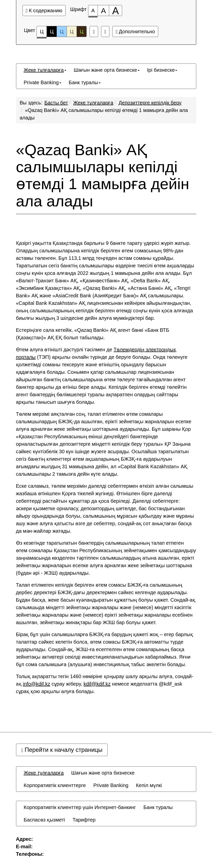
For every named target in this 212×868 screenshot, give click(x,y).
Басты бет (56, 103)
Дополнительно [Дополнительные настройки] (135, 31)
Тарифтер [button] (84, 820)
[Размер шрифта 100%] (93, 10)
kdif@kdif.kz (97, 684)
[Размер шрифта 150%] (103, 10)
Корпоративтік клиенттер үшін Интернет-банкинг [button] (80, 807)
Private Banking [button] (43, 82)
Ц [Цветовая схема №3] (62, 31)
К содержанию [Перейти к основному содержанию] (44, 10)
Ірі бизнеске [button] (162, 70)
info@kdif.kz (36, 684)
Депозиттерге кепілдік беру (150, 103)
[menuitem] (45, 70)
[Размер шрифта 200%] (116, 10)
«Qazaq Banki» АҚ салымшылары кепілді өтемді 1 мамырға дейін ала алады (103, 176)
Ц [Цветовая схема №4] (72, 31)
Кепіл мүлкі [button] (149, 785)
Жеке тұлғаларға (93, 103)
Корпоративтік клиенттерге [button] (55, 785)
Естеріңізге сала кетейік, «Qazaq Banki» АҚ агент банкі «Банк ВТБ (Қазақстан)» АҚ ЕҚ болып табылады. (93, 334)
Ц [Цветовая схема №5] (82, 31)
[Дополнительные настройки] (105, 31)
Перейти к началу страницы (62, 750)
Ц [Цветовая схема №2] (52, 31)
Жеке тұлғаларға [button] (45, 70)
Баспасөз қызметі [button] (44, 820)
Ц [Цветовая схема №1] (42, 33)
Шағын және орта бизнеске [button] (107, 70)
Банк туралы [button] (85, 82)
